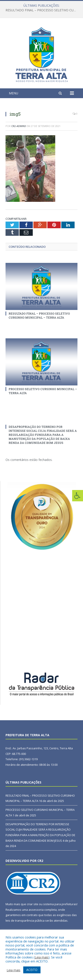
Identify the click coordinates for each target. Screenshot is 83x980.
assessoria (36, 910)
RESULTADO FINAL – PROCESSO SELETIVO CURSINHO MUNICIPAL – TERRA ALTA (43, 10)
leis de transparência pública (25, 920)
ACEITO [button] (32, 970)
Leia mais (42, 957)
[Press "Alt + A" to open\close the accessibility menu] (78, 496)
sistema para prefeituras (60, 904)
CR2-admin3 (19, 126)
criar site (33, 904)
